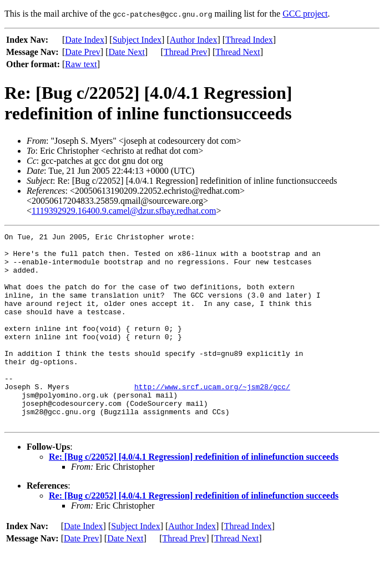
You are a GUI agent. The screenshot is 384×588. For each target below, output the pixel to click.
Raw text (81, 64)
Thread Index (249, 40)
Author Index (194, 40)
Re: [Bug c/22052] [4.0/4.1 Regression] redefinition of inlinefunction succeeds (194, 495)
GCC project (305, 14)
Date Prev (83, 52)
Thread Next (238, 52)
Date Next (127, 52)
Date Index (85, 40)
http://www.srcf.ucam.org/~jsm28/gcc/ (212, 418)
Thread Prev (186, 52)
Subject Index (137, 40)
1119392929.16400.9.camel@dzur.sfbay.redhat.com (124, 211)
